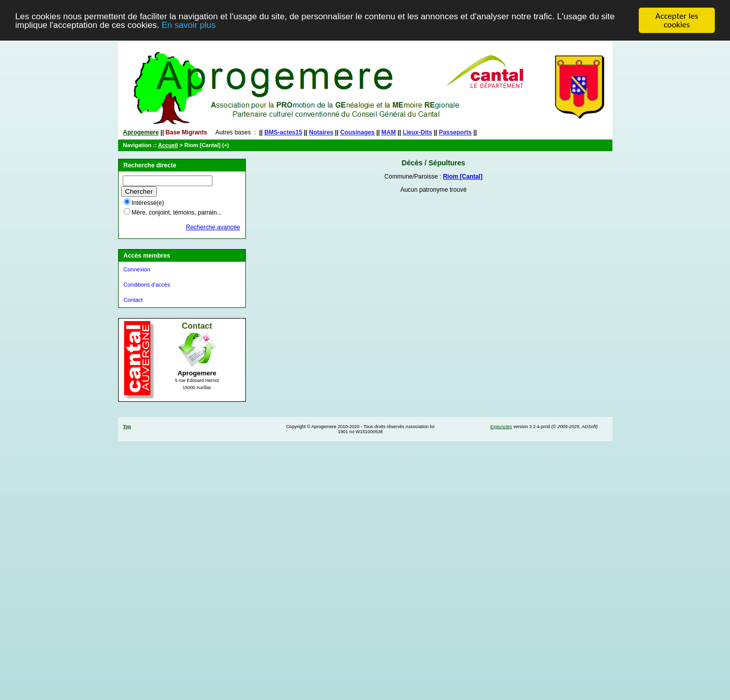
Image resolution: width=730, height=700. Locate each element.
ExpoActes (501, 427)
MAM (389, 132)
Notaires (321, 132)
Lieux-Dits (417, 132)
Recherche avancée (213, 227)
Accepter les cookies (677, 20)
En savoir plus (189, 25)
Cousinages (357, 132)
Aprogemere (141, 132)
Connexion (137, 269)
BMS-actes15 (283, 132)
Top (127, 427)
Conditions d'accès (147, 285)
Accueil (168, 145)
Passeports (455, 132)
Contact (133, 300)
